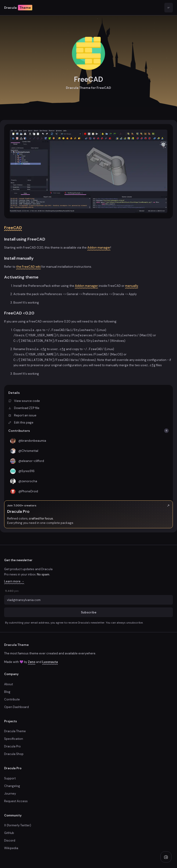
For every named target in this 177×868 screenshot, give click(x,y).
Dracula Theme (16, 645)
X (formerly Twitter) (18, 825)
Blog (7, 692)
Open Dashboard (16, 707)
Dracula (18, 8)
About (9, 684)
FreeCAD (13, 228)
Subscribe (89, 612)
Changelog (12, 786)
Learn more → (14, 581)
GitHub (9, 833)
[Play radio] (166, 857)
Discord (10, 840)
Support (10, 778)
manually (132, 286)
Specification (14, 739)
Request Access (16, 801)
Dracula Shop (14, 754)
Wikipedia (11, 848)
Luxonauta (50, 662)
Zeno (32, 662)
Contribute (12, 699)
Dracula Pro (12, 746)
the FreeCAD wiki (28, 267)
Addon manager (99, 248)
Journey (10, 794)
